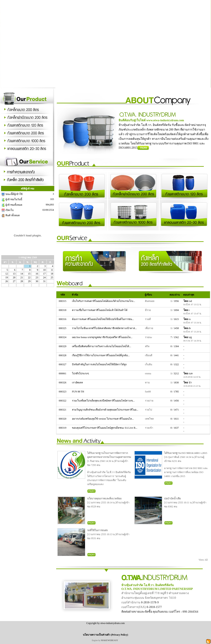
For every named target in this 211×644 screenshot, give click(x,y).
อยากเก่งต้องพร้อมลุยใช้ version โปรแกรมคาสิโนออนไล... (103, 419)
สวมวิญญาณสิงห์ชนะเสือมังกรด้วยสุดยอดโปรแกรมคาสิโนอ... (105, 410)
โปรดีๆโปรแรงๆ (81, 373)
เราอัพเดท (78, 383)
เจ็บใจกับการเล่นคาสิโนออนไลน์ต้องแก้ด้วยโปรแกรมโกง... (104, 301)
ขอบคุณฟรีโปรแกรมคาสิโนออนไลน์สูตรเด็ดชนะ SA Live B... (105, 428)
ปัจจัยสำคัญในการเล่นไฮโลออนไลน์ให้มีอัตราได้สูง (100, 364)
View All (203, 560)
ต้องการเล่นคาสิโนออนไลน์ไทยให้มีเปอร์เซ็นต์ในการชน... (103, 319)
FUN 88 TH (78, 392)
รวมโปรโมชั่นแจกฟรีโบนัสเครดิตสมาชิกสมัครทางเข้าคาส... (105, 328)
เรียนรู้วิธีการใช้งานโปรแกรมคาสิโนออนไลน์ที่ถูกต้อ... (101, 355)
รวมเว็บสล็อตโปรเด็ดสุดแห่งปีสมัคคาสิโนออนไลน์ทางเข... (104, 401)
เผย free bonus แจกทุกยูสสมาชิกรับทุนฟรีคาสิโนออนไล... (102, 337)
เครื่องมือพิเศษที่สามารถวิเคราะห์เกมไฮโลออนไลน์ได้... (102, 346)
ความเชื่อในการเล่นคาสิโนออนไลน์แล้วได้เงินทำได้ (100, 310)
